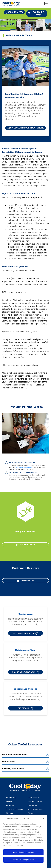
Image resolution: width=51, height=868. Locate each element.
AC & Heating (11, 798)
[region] (23, 841)
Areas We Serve (34, 798)
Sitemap (31, 813)
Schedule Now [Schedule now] (36, 13)
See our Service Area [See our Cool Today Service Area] (26, 633)
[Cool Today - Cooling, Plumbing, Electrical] (11, 4)
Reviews (9, 801)
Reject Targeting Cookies (24, 860)
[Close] (44, 819)
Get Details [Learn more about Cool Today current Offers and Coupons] (26, 708)
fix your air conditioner (25, 467)
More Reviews (26, 581)
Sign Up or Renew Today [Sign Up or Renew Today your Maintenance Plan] (26, 672)
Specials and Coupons (14, 809)
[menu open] (46, 4)
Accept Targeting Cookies (24, 852)
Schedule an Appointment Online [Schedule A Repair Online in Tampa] (26, 128)
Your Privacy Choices (36, 809)
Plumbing (10, 813)
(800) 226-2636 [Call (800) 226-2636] (14, 12)
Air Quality (10, 805)
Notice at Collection (35, 801)
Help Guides (32, 805)
